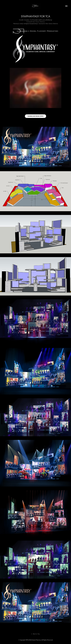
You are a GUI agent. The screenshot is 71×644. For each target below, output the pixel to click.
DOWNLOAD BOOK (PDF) (35, 116)
